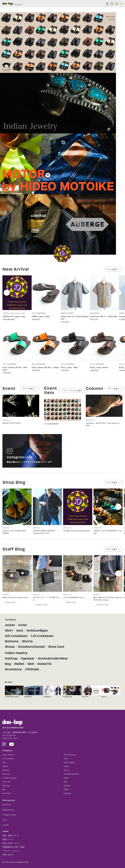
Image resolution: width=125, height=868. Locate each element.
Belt (31, 664)
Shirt (9, 631)
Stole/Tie (44, 664)
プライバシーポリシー (12, 851)
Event (5, 820)
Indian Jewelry (16, 653)
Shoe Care (56, 647)
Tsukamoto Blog (9, 815)
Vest (20, 631)
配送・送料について (11, 835)
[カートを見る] (117, 4)
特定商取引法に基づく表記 (13, 847)
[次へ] (118, 293)
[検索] (112, 4)
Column (5, 825)
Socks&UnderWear (53, 658)
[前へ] (7, 293)
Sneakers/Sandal (31, 647)
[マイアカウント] (107, 4)
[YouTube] (12, 744)
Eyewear (28, 658)
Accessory (13, 669)
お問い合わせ (8, 855)
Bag (8, 664)
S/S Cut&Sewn (16, 636)
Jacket (10, 625)
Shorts (27, 641)
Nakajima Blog (8, 810)
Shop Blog (7, 804)
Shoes (10, 647)
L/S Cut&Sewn (42, 636)
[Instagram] (4, 744)
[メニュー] (121, 4)
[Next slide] (118, 507)
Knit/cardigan (37, 631)
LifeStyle (32, 669)
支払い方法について (11, 843)
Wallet (19, 664)
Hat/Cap (11, 658)
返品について (8, 839)
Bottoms (12, 641)
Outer (23, 625)
